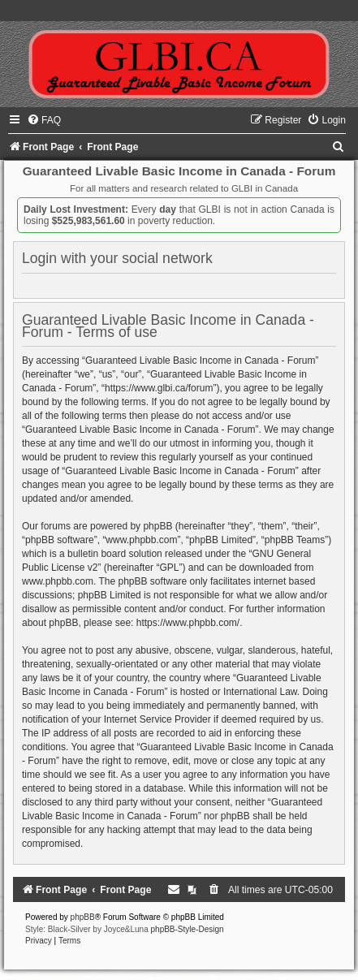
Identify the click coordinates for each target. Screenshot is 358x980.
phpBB (83, 917)
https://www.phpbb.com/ (188, 623)
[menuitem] (44, 120)
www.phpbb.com (58, 581)
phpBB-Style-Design (188, 929)
